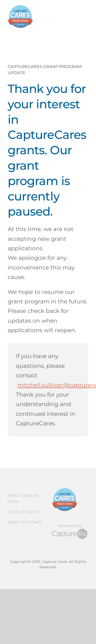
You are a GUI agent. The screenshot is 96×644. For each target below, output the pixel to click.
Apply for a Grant (25, 522)
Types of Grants (23, 512)
